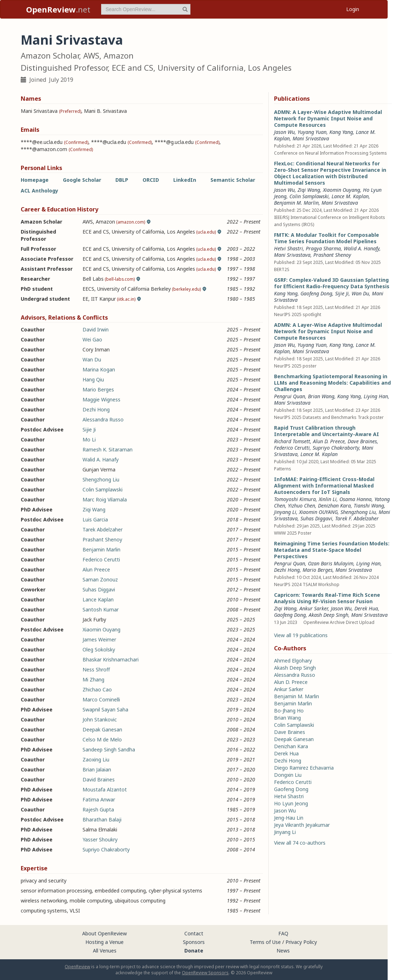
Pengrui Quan (290, 396)
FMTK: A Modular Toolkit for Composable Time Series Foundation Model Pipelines (327, 238)
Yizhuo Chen (302, 506)
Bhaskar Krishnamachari (111, 659)
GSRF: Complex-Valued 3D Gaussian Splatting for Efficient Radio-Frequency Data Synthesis (332, 283)
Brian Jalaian (97, 769)
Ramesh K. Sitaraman (108, 449)
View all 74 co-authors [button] (300, 843)
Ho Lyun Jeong (291, 803)
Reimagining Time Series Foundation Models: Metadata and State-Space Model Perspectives (332, 550)
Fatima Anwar (99, 799)
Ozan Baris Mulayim (331, 563)
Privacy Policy (301, 942)
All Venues (105, 951)
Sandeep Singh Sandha (109, 749)
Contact (194, 933)
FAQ (283, 933)
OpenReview (77, 967)
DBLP (122, 180)
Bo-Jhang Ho (289, 711)
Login (353, 9)
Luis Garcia (95, 519)
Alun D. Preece (329, 441)
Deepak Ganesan (102, 729)
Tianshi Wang (369, 506)
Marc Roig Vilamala (105, 499)
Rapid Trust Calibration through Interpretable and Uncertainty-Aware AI (327, 431)
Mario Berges (98, 389)
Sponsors (194, 942)
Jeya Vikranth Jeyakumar (302, 825)
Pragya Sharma (323, 248)
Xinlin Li (328, 499)
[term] (146, 9)
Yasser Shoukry (100, 839)
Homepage (35, 180)
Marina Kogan (99, 369)
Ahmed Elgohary (293, 661)
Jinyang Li (285, 512)
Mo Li (89, 439)
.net (58, 9)
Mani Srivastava (311, 138)
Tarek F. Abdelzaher (357, 518)
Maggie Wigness (101, 399)
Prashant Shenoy (102, 539)
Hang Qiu (93, 379)
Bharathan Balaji (102, 819)
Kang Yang (341, 132)
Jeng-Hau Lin (289, 818)
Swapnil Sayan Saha (105, 709)
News (283, 951)
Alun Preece (96, 569)
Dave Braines (362, 441)
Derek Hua (366, 608)
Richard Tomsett (292, 441)
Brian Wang (321, 396)
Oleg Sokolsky (99, 649)
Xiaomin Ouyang (101, 629)
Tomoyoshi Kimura (295, 499)
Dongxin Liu (288, 775)
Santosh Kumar (101, 609)
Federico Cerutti (101, 559)
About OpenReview (105, 933)
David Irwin (96, 329)
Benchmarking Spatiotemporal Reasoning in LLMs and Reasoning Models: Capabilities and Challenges (332, 383)
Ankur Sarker (314, 608)
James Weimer (99, 639)
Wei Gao (92, 339)
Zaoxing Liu (96, 759)
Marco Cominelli (101, 699)
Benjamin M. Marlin (296, 203)
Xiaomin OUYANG (318, 512)
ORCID (151, 180)
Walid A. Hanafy (101, 459)
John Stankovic (100, 719)
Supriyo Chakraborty (106, 849)
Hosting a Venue (105, 942)
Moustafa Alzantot (105, 789)
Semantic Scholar (233, 180)
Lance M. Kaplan (350, 196)
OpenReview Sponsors (205, 973)
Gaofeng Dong (316, 293)
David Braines (99, 779)
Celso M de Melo (102, 739)
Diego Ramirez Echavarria (304, 768)
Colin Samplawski (103, 489)
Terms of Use (265, 942)
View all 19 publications (301, 635)
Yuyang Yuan (312, 132)
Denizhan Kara (334, 506)
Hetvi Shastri (288, 248)
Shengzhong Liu (101, 479)
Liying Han (376, 396)
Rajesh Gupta (98, 809)
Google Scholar (82, 180)
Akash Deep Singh (329, 615)
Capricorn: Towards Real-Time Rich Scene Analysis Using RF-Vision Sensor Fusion (327, 598)
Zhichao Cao (97, 689)
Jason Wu (284, 132)
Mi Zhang (93, 679)
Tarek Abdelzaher (103, 529)
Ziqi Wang (94, 509)
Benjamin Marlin (101, 549)
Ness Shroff (96, 669)
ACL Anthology (39, 191)
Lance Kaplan (98, 599)
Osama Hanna (355, 499)
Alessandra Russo (103, 419)
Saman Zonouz (100, 579)
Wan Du (92, 359)
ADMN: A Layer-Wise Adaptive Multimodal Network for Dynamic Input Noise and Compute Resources (328, 118)
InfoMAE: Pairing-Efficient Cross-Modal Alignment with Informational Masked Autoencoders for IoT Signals (324, 486)
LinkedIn (185, 180)
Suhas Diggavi (99, 589)
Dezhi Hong (96, 409)
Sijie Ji (89, 429)
